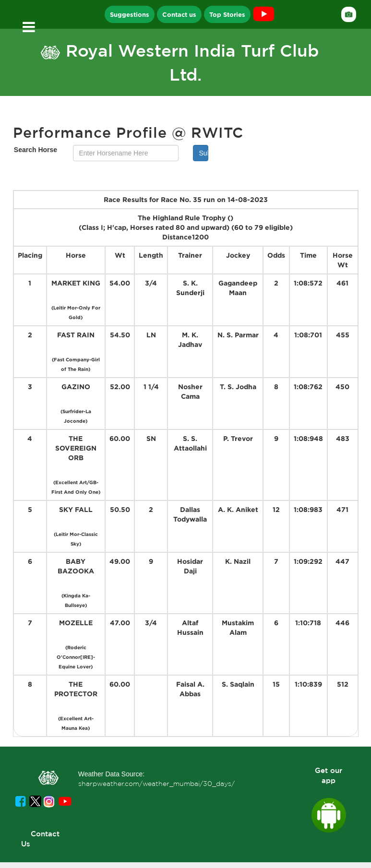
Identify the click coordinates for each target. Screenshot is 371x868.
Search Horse (36, 150)
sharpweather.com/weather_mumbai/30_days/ (156, 784)
